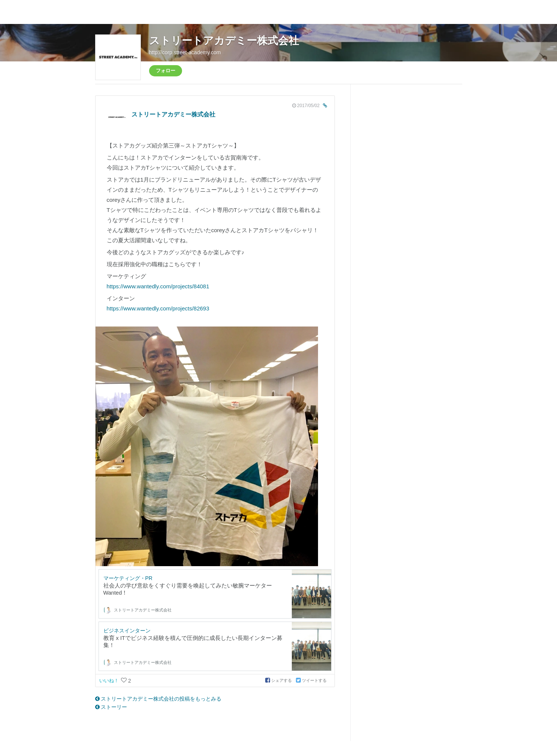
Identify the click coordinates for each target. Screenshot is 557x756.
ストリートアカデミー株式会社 (224, 41)
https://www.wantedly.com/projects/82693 (158, 308)
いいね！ (110, 681)
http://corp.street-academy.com (185, 52)
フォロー (166, 71)
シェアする (279, 680)
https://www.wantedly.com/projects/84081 (158, 286)
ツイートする (311, 680)
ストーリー (111, 707)
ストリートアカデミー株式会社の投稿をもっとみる (158, 699)
